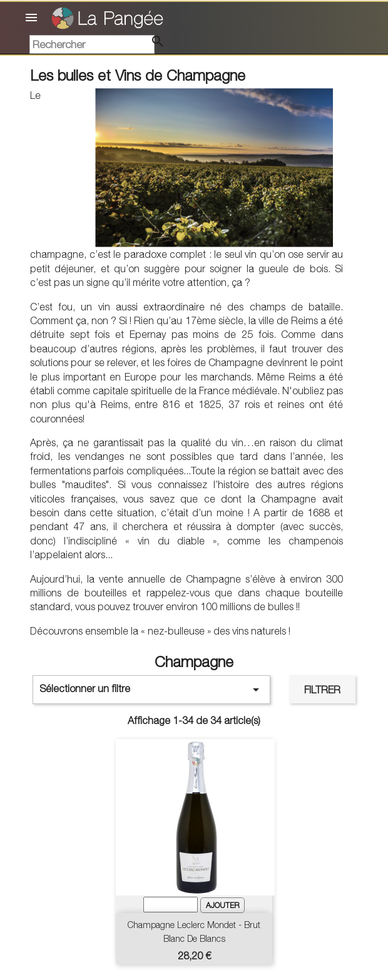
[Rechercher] (92, 44)
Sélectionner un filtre (151, 690)
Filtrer (322, 690)
